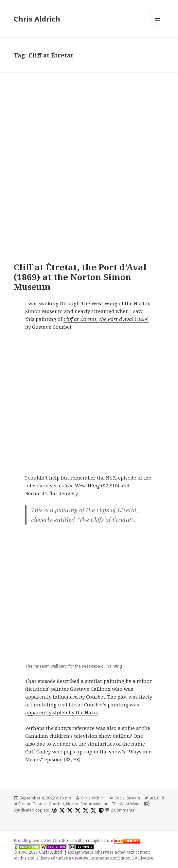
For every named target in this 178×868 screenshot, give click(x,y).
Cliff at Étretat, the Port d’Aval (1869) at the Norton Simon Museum (80, 277)
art (152, 798)
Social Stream (127, 798)
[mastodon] (100, 811)
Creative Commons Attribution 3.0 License (113, 858)
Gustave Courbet (48, 804)
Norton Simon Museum (88, 804)
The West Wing (126, 804)
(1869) (106, 319)
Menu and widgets (158, 25)
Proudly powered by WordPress (44, 840)
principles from (112, 840)
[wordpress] (53, 811)
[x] (61, 811)
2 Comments (123, 810)
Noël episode (121, 478)
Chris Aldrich (37, 19)
